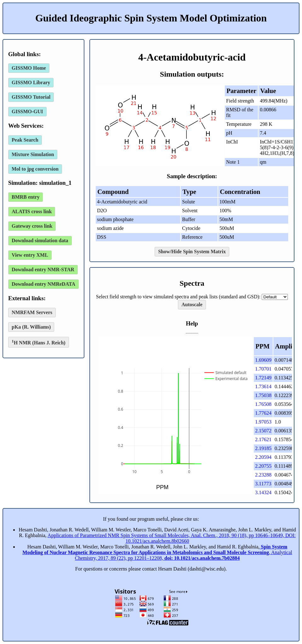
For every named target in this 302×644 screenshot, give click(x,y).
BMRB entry (26, 197)
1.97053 (263, 422)
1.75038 (263, 395)
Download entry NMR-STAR (43, 269)
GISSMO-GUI (27, 111)
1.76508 (263, 404)
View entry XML (30, 255)
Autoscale (192, 304)
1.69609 (263, 360)
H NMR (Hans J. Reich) (39, 342)
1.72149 (263, 378)
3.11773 (263, 484)
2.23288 (263, 475)
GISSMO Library (31, 82)
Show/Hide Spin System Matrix (192, 252)
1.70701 (263, 369)
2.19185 (263, 448)
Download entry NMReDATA (43, 284)
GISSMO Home (29, 68)
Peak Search (25, 140)
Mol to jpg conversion (35, 169)
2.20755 (263, 466)
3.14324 (263, 492)
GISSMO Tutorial (31, 97)
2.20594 (263, 457)
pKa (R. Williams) (31, 327)
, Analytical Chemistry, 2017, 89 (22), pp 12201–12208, (157, 552)
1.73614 (263, 386)
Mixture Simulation (33, 154)
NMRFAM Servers (32, 312)
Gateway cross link (32, 226)
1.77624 (263, 413)
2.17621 (263, 439)
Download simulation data (40, 240)
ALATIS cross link (32, 211)
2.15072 (263, 431)
